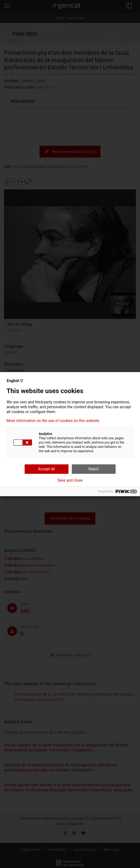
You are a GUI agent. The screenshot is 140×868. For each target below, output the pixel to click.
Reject (94, 469)
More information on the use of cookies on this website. (53, 421)
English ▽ (15, 381)
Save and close (70, 480)
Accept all (47, 469)
